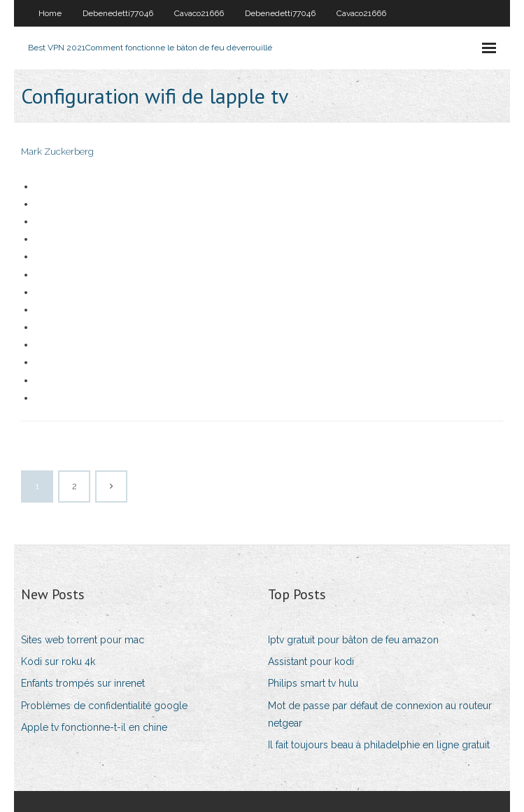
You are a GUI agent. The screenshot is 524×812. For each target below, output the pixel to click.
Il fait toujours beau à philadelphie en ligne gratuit (379, 745)
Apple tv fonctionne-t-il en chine (94, 727)
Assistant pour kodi (311, 661)
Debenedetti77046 (118, 13)
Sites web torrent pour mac (83, 640)
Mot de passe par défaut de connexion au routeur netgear (380, 714)
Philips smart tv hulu (313, 683)
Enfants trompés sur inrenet (83, 683)
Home (50, 13)
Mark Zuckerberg (57, 152)
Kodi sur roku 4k (58, 661)
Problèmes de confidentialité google (104, 706)
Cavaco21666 (199, 13)
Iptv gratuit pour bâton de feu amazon (353, 640)
